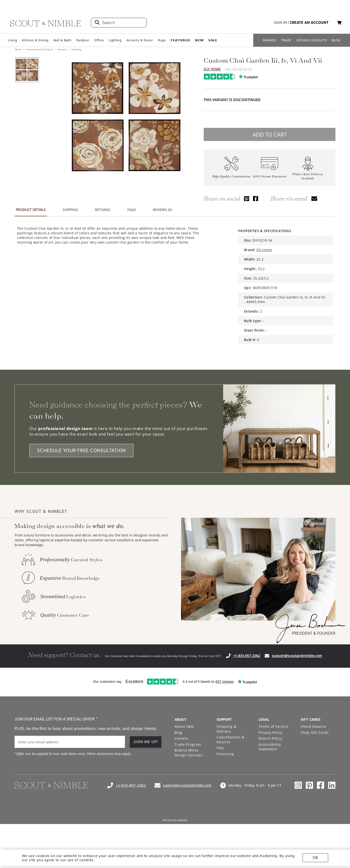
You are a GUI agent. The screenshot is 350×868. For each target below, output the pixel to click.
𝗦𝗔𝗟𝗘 (213, 40)
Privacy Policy (271, 732)
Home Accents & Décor (39, 49)
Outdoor (83, 40)
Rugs (162, 40)
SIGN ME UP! (146, 742)
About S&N (184, 726)
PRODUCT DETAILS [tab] (31, 210)
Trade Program (188, 744)
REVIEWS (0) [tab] (162, 210)
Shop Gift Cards (315, 732)
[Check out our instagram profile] (298, 785)
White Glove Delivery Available (308, 176)
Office (99, 40)
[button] (339, 23)
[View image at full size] (126, 117)
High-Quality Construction (231, 176)
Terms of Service (273, 726)
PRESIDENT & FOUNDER (314, 633)
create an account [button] (309, 23)
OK (315, 858)
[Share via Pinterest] (247, 198)
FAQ (220, 748)
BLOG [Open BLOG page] (336, 40)
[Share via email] (314, 198)
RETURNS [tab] (103, 210)
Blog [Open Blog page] (178, 732)
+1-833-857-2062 (247, 656)
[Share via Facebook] (256, 198)
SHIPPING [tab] (70, 210)
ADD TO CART (270, 134)
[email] (70, 742)
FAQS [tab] (132, 210)
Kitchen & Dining (35, 40)
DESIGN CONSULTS (312, 40)
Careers (181, 738)
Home (18, 49)
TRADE (286, 40)
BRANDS (270, 40)
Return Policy (270, 738)
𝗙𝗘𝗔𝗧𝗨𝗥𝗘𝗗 (180, 40)
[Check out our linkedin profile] (332, 785)
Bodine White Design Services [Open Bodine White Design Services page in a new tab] (189, 753)
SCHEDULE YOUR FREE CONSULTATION (81, 451)
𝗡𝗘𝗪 (199, 40)
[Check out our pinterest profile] (309, 785)
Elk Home (212, 69)
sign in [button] (280, 23)
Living (12, 40)
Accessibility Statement (270, 747)
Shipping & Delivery (226, 729)
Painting (76, 49)
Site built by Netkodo (175, 820)
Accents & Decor (140, 40)
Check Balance (314, 726)
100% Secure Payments (270, 176)
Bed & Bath (62, 40)
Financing (225, 754)
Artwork (62, 49)
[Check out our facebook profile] (321, 785)
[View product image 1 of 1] (27, 70)
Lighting (115, 40)
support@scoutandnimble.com (297, 656)
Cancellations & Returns (231, 740)
